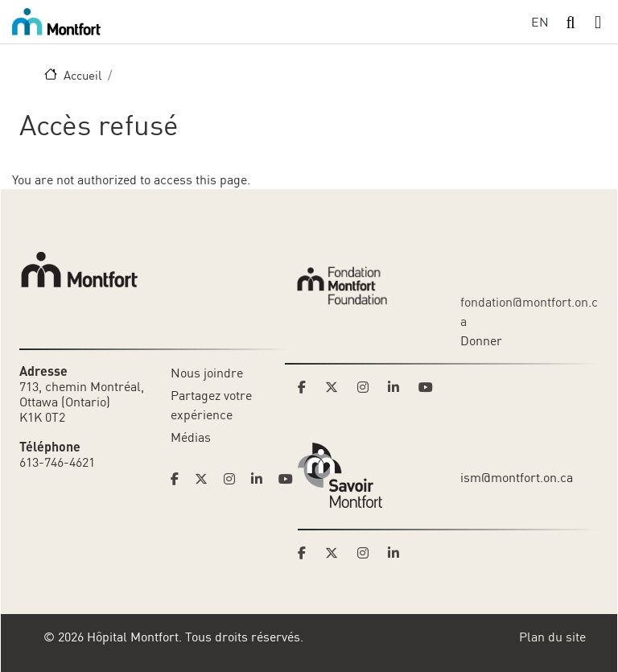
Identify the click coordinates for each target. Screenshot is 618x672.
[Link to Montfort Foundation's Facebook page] (307, 387)
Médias (191, 437)
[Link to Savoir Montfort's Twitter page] (336, 553)
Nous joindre (207, 373)
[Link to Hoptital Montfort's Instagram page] (234, 479)
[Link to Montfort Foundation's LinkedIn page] (398, 387)
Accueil (82, 75)
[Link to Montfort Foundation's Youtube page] (427, 387)
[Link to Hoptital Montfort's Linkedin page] (262, 479)
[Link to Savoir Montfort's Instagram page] (368, 553)
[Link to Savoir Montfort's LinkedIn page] (398, 553)
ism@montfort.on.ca (517, 477)
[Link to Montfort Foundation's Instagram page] (368, 387)
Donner (481, 340)
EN (540, 22)
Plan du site (552, 637)
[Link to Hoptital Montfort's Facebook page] (179, 479)
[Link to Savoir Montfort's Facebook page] (307, 553)
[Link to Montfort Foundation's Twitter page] (336, 387)
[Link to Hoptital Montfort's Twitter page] (206, 479)
